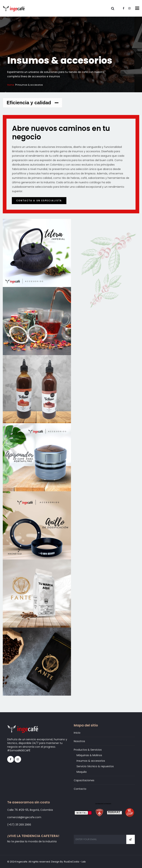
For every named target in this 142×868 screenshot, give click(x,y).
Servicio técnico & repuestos (95, 766)
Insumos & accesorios (91, 761)
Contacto (80, 789)
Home (11, 85)
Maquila (82, 772)
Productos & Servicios (88, 750)
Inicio (77, 733)
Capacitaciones (84, 780)
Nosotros (79, 741)
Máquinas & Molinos (89, 755)
